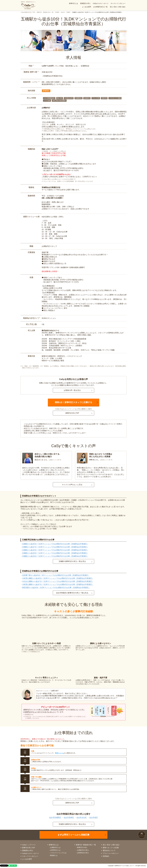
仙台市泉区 (94, 817)
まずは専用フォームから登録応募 (73, 835)
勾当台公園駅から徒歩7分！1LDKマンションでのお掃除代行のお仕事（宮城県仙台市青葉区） (58, 581)
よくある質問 (87, 7)
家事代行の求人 (82, 847)
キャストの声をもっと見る (72, 485)
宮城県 (57, 12)
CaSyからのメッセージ (101, 3)
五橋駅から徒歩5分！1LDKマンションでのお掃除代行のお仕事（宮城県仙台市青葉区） (55, 553)
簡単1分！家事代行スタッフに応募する (73, 402)
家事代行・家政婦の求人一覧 (45, 12)
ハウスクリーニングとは (58, 853)
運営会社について (109, 850)
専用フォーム (59, 753)
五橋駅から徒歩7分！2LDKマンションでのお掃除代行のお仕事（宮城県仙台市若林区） (55, 547)
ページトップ (142, 836)
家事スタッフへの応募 (111, 848)
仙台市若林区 (69, 817)
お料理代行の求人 (83, 853)
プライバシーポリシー (111, 853)
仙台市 (63, 12)
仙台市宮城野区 (55, 817)
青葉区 (68, 12)
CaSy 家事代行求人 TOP (28, 12)
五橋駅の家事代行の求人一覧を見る (72, 561)
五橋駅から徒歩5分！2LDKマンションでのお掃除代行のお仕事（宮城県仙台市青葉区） (55, 544)
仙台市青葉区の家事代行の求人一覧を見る (72, 593)
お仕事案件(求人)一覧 (100, 7)
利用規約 (106, 856)
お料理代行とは (55, 850)
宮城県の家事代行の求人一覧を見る (72, 824)
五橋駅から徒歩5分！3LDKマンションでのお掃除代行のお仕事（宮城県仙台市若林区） (55, 550)
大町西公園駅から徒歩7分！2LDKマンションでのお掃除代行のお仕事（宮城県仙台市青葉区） (58, 584)
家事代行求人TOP (72, 413)
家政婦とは (54, 855)
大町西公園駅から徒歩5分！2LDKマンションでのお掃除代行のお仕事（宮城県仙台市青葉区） (58, 578)
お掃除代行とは (55, 847)
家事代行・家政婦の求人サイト (28, 5)
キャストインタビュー (118, 3)
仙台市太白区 (82, 817)
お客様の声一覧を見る (72, 390)
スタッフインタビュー (30, 856)
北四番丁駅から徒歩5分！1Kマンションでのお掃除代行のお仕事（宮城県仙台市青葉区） (56, 575)
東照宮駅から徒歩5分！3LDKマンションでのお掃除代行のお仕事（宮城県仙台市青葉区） (56, 588)
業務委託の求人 (85, 3)
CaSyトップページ (29, 845)
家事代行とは (73, 3)
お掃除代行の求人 (83, 850)
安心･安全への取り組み (118, 7)
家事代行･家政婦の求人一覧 (86, 845)
